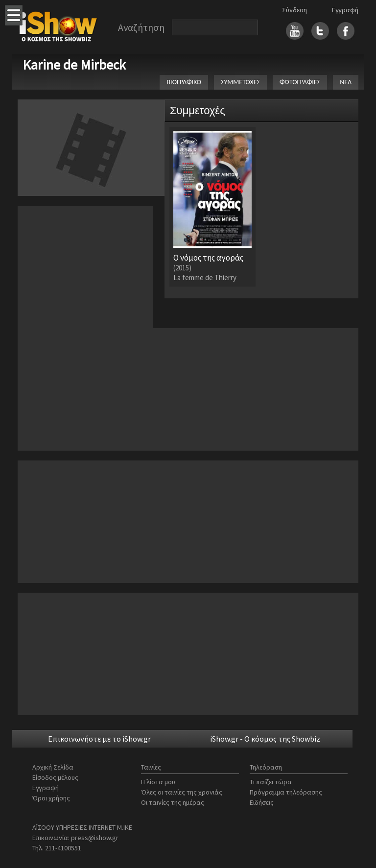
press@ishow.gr (95, 838)
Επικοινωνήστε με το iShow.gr (99, 739)
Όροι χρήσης (51, 798)
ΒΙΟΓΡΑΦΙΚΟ (184, 82)
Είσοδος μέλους (55, 777)
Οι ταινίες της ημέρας (173, 802)
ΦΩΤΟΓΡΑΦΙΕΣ (300, 82)
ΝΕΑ (346, 82)
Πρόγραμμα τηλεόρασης (286, 792)
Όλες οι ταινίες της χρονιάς (182, 792)
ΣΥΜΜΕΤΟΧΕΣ (240, 82)
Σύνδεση (294, 10)
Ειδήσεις (262, 802)
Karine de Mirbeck (74, 65)
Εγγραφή (345, 10)
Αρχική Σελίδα (53, 767)
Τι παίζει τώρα (271, 782)
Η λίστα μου (158, 782)
